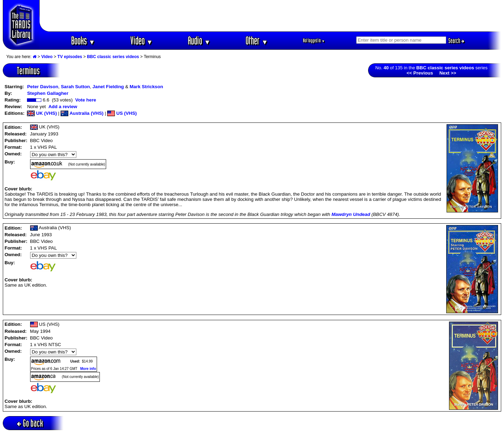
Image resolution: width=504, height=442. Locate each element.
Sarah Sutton (75, 87)
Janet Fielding (108, 87)
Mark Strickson (146, 87)
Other (257, 40)
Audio (199, 40)
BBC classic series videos (113, 57)
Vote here (86, 100)
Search (456, 41)
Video (142, 40)
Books (83, 40)
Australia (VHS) (82, 113)
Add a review (63, 107)
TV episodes (70, 57)
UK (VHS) (42, 113)
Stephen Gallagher (48, 93)
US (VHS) (122, 113)
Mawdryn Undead (351, 214)
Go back (30, 423)
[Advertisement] (270, 16)
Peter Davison (43, 87)
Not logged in (314, 40)
